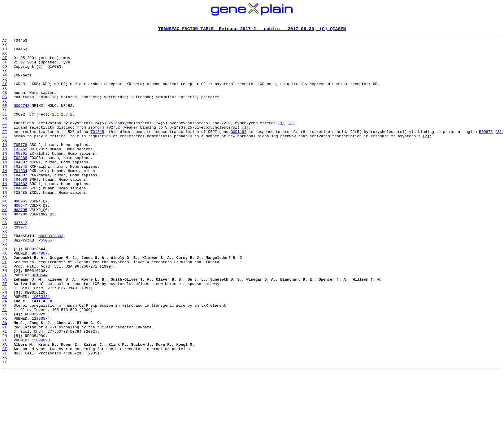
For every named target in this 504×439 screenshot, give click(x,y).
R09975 (486, 151)
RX (5, 297)
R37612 (20, 261)
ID (5, 52)
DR (5, 276)
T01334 (20, 198)
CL (5, 130)
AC (5, 42)
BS (5, 261)
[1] (281, 141)
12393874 (41, 375)
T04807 (20, 203)
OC (5, 109)
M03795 (20, 245)
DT (5, 63)
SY (5, 94)
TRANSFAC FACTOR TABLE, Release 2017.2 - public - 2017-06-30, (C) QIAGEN (252, 29)
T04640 (20, 219)
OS (5, 104)
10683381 (41, 349)
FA (5, 83)
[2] (290, 141)
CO (5, 73)
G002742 (22, 120)
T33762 (20, 172)
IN (5, 167)
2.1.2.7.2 (62, 130)
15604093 (41, 401)
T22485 (20, 224)
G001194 (239, 151)
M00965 (20, 235)
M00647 (20, 240)
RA (5, 302)
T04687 (20, 188)
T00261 (20, 177)
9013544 (40, 323)
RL (5, 313)
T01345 (97, 151)
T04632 (20, 214)
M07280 (20, 250)
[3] (498, 151)
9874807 (40, 297)
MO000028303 (51, 276)
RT (5, 308)
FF (5, 141)
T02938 (20, 182)
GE (5, 120)
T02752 (113, 146)
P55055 (45, 281)
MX (5, 235)
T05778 (20, 167)
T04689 (20, 208)
